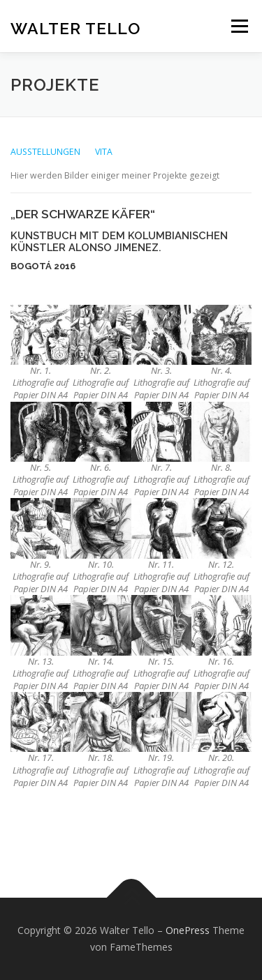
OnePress (188, 930)
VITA (104, 152)
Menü (239, 26)
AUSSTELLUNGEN (46, 152)
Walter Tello (75, 28)
